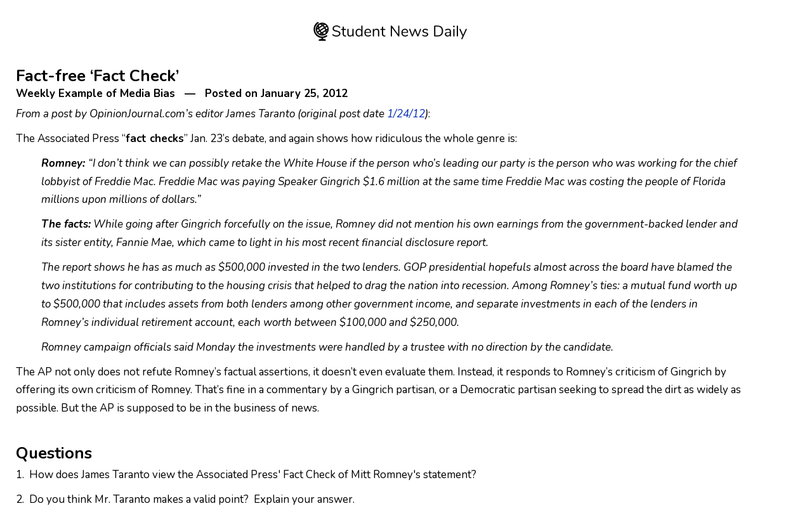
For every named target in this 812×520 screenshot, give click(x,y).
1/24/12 (406, 114)
